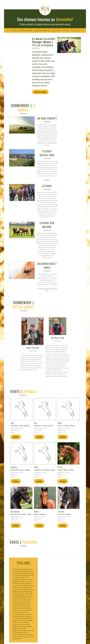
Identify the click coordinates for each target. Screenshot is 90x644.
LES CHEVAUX (56, 30)
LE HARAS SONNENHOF (25, 30)
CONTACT (66, 30)
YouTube (15, 417)
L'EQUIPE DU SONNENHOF (42, 30)
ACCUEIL (13, 30)
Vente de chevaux (18, 80)
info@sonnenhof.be (73, 612)
